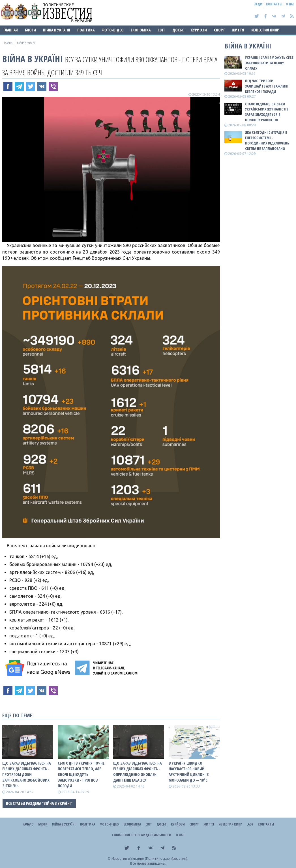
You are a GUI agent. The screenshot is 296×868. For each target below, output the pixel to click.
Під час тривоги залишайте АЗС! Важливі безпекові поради (267, 86)
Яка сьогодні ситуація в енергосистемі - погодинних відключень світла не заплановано (267, 140)
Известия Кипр (265, 30)
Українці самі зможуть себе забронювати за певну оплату (269, 63)
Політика (86, 30)
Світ (161, 30)
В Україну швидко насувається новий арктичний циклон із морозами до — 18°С (189, 772)
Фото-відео (113, 30)
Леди (258, 4)
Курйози (199, 30)
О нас (290, 4)
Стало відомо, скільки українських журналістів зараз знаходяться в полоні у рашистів (267, 112)
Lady (250, 824)
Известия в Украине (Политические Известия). (150, 859)
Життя (238, 30)
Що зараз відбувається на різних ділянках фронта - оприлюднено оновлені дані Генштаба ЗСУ (137, 772)
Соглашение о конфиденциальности (142, 835)
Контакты (274, 4)
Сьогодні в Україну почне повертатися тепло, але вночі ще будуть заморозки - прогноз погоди (81, 774)
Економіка (141, 30)
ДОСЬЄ (178, 30)
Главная (11, 30)
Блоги (30, 30)
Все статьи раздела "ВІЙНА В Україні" (39, 803)
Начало (28, 824)
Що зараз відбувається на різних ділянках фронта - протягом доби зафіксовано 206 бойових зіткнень (26, 774)
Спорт (219, 30)
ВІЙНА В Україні (57, 30)
